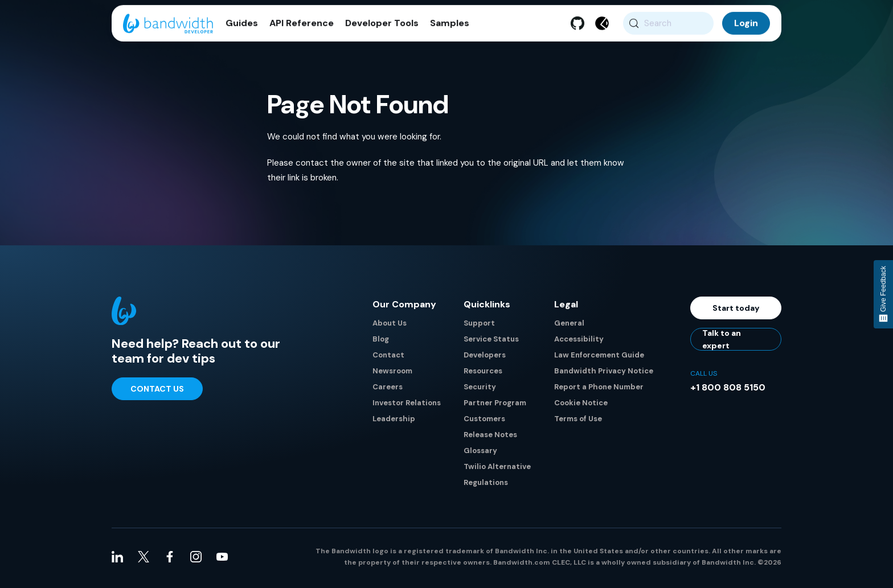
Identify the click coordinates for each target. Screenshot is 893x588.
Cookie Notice (581, 406)
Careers (388, 390)
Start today (736, 311)
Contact (388, 358)
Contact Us (157, 392)
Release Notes (490, 437)
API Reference (302, 28)
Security (480, 390)
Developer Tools (382, 28)
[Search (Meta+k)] (668, 28)
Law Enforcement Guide (599, 358)
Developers (485, 358)
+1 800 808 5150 (728, 390)
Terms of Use (578, 422)
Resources (483, 374)
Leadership (394, 422)
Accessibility (579, 342)
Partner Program (495, 406)
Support (479, 326)
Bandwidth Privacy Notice (604, 374)
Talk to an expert (722, 342)
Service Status (491, 342)
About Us (390, 326)
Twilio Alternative (497, 469)
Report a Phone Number (599, 390)
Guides (242, 28)
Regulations (486, 485)
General (569, 326)
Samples (450, 28)
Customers (484, 422)
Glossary (480, 453)
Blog (381, 342)
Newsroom (392, 374)
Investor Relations (407, 406)
